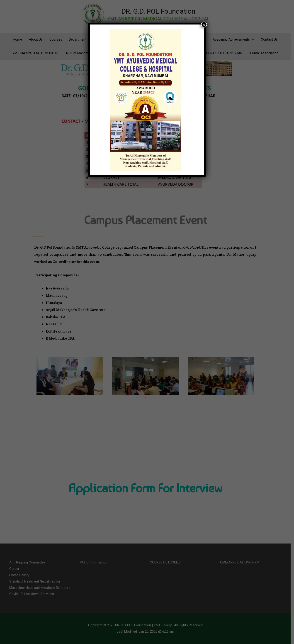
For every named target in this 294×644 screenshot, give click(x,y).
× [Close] (204, 24)
